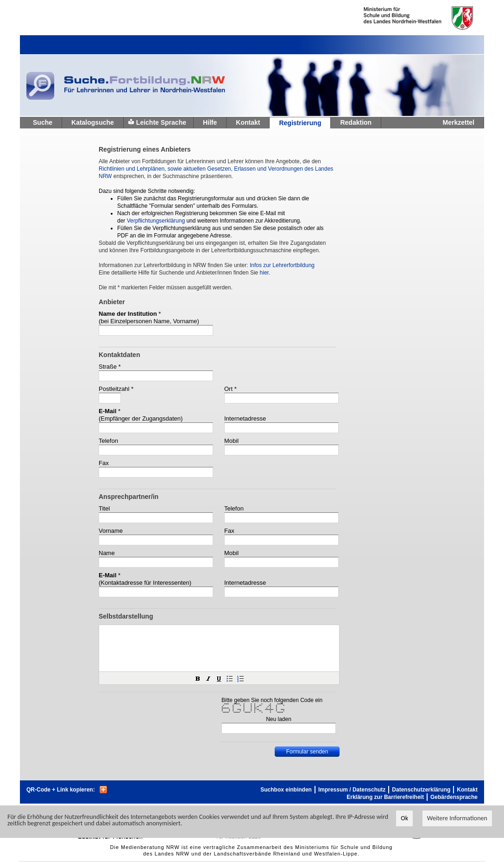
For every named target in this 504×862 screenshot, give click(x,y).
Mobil (231, 441)
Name (107, 553)
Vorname (111, 531)
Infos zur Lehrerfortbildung (282, 265)
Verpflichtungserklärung (156, 221)
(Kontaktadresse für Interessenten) (145, 583)
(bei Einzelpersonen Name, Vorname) (149, 321)
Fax (104, 463)
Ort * (230, 389)
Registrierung (300, 123)
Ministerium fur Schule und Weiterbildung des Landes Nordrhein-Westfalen (403, 18)
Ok (404, 818)
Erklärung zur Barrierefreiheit (385, 797)
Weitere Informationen (457, 818)
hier (264, 273)
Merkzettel (459, 122)
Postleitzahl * (116, 389)
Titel (104, 508)
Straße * (110, 367)
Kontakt (248, 122)
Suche (43, 122)
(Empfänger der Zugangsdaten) (141, 418)
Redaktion (356, 122)
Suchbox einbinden (286, 790)
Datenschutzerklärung (421, 790)
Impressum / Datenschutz (352, 790)
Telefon (108, 441)
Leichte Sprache (161, 122)
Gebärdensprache (454, 797)
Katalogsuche (93, 122)
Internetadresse (245, 418)
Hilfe (210, 122)
